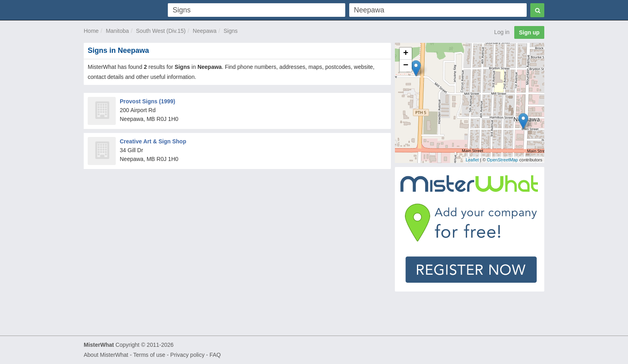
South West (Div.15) (161, 31)
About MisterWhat (106, 355)
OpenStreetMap (503, 160)
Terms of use (149, 355)
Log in (502, 32)
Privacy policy (187, 355)
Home (91, 31)
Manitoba (117, 31)
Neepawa (204, 31)
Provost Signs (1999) (148, 101)
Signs (230, 31)
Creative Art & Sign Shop (153, 141)
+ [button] (406, 54)
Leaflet (472, 160)
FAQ (215, 355)
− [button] (406, 66)
